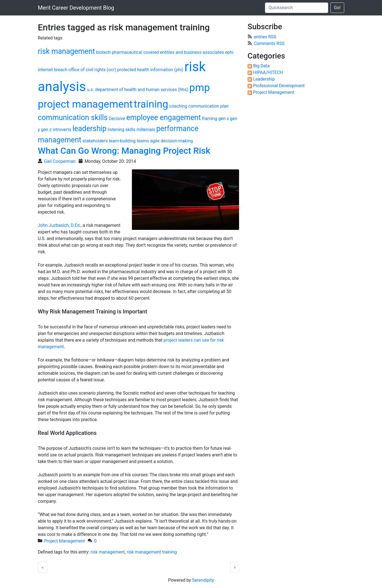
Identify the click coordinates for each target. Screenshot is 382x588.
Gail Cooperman (60, 161)
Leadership (264, 79)
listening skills (122, 130)
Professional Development (279, 86)
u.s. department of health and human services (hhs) (138, 90)
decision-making (177, 141)
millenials (146, 130)
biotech (103, 52)
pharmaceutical (127, 52)
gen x (224, 119)
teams (143, 141)
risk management (66, 51)
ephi (229, 52)
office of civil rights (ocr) (92, 70)
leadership (89, 129)
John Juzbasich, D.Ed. (59, 225)
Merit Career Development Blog (76, 8)
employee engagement (164, 118)
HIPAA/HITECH (268, 72)
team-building (122, 141)
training (151, 104)
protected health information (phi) (150, 70)
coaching (178, 106)
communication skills (73, 118)
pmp (200, 87)
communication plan (208, 106)
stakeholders (95, 141)
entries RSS (265, 37)
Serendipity (203, 580)
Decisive (117, 119)
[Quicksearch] (297, 8)
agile (155, 141)
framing (210, 119)
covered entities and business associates (184, 52)
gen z (46, 130)
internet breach (53, 70)
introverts (62, 130)
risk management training (152, 552)
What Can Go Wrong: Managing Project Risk (124, 151)
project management (85, 104)
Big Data (261, 66)
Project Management (64, 541)
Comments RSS (269, 43)
